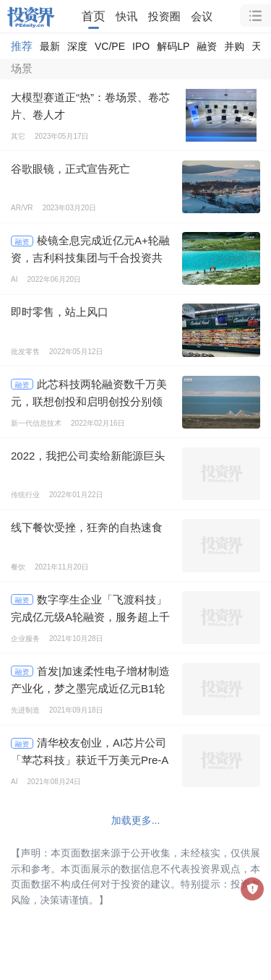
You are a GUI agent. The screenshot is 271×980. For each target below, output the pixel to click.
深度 (77, 46)
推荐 (22, 46)
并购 (234, 46)
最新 (50, 46)
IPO (141, 46)
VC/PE (110, 46)
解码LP (173, 46)
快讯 (126, 16)
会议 (202, 16)
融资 (207, 46)
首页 (94, 16)
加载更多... (136, 820)
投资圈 (164, 16)
